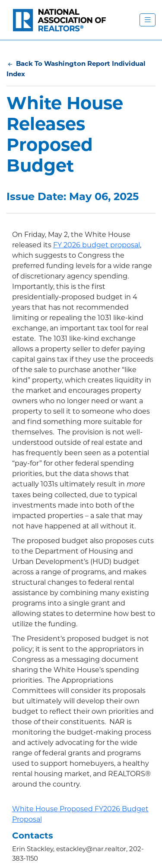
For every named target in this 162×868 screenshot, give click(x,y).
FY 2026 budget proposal (97, 245)
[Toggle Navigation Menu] (148, 20)
